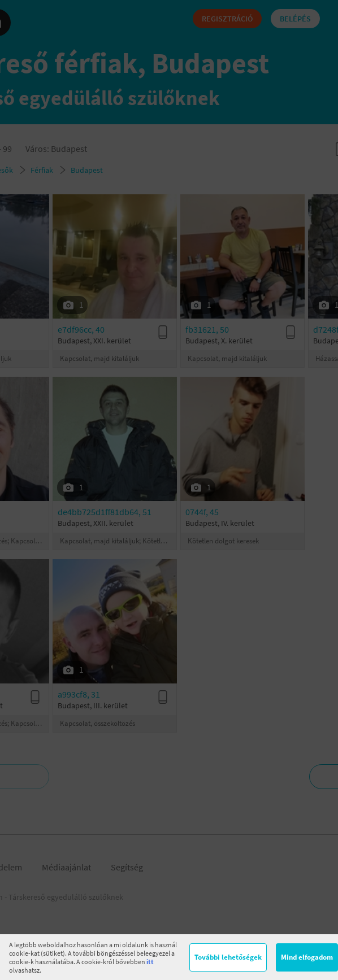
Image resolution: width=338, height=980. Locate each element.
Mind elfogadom (307, 957)
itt (150, 962)
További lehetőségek (228, 957)
